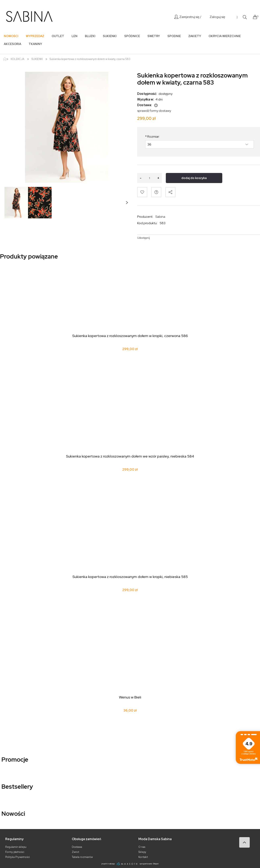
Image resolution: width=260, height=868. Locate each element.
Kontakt (143, 857)
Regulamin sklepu (16, 847)
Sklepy (142, 852)
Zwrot (75, 852)
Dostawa (77, 847)
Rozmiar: (152, 137)
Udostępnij (144, 238)
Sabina (160, 217)
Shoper (156, 864)
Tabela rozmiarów (82, 857)
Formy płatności (15, 852)
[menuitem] (11, 36)
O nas (142, 847)
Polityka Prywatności (18, 857)
